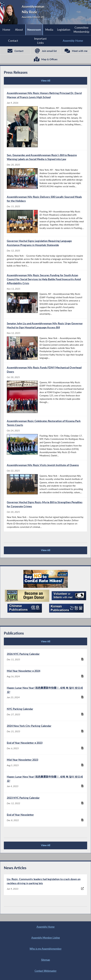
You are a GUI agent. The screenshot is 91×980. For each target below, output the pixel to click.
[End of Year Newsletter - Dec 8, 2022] (45, 818)
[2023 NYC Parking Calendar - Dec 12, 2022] (45, 801)
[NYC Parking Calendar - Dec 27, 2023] (45, 712)
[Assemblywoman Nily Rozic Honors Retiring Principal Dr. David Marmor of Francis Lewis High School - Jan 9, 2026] (45, 119)
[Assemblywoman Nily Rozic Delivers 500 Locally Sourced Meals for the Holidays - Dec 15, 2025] (45, 214)
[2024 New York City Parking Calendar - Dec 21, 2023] (45, 729)
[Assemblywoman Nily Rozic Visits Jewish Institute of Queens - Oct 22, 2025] (45, 479)
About (19, 30)
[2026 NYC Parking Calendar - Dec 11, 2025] (45, 657)
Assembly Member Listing (46, 938)
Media (49, 30)
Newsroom (34, 30)
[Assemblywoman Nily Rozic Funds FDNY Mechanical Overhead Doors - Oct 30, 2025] (45, 389)
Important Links (40, 41)
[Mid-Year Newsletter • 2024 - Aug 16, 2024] (45, 674)
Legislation (64, 30)
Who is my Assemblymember (46, 949)
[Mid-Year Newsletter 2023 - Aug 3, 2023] (45, 763)
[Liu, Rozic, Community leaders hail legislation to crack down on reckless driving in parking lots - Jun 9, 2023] (45, 885)
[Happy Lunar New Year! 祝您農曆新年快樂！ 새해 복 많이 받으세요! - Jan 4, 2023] (45, 782)
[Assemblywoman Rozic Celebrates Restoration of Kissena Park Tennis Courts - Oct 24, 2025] (45, 438)
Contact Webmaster (46, 971)
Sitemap (46, 960)
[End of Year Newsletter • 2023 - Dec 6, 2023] (45, 746)
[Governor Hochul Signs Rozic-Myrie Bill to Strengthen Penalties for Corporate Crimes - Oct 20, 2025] (45, 514)
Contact (13, 41)
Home (6, 30)
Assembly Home (73, 41)
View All (28, 82)
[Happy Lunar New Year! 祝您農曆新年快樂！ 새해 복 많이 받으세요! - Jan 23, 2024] (45, 693)
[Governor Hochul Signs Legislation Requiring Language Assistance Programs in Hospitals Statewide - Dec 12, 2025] (45, 253)
